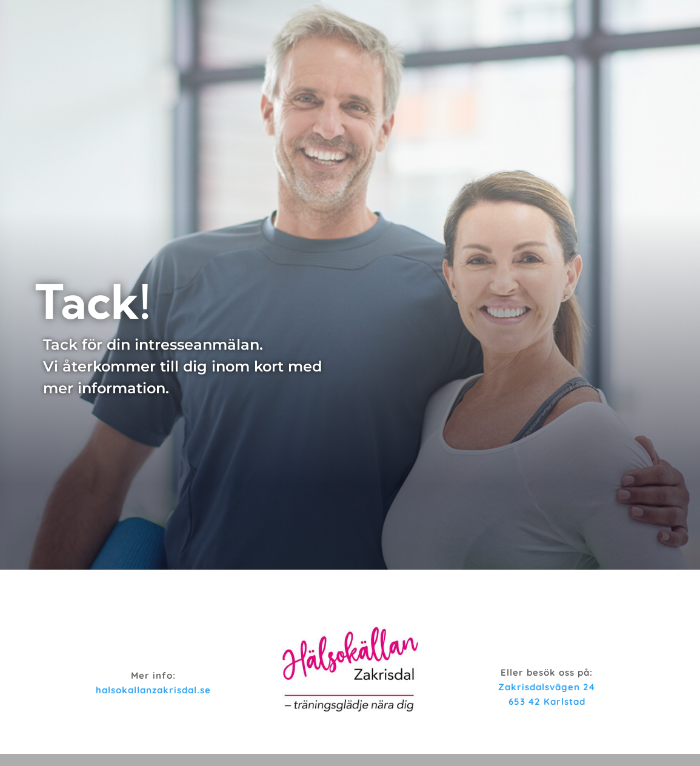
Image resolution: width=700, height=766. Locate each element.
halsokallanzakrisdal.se (153, 690)
